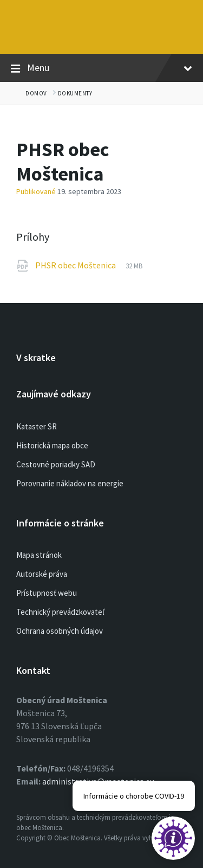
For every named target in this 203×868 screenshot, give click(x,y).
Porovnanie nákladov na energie (70, 483)
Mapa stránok (39, 555)
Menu (101, 68)
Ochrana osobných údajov (60, 631)
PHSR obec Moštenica (76, 265)
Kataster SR (37, 426)
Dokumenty (75, 93)
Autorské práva (42, 574)
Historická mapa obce (52, 445)
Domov (36, 93)
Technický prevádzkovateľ (60, 612)
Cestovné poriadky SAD (56, 464)
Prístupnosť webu (47, 593)
